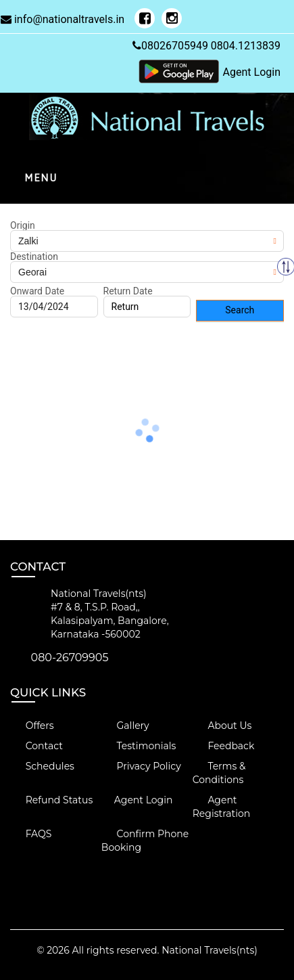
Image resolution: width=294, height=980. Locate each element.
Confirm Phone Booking (145, 841)
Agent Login (252, 72)
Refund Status (51, 800)
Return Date (128, 291)
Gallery (125, 726)
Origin (23, 225)
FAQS (31, 834)
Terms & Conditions (219, 773)
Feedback (224, 746)
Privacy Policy (141, 766)
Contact (36, 746)
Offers (32, 726)
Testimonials (139, 746)
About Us (222, 726)
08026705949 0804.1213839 (206, 46)
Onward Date (37, 291)
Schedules (42, 766)
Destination (34, 257)
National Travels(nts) (210, 950)
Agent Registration (221, 807)
